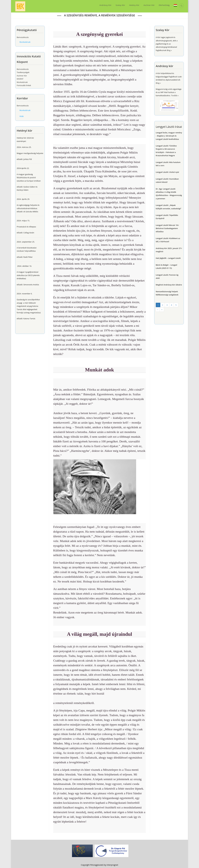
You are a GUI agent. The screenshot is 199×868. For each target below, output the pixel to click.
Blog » (158, 83)
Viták (22, 116)
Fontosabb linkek (24, 85)
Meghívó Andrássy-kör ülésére (169, 285)
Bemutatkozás (23, 37)
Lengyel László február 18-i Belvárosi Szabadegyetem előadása (167, 228)
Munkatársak (25, 42)
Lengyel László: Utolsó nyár (167, 172)
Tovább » (175, 95)
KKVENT (20, 79)
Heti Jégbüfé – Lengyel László (168, 258)
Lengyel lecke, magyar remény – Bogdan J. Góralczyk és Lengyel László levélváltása (169, 136)
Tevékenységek (23, 72)
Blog (169, 50)
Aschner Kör (22, 76)
